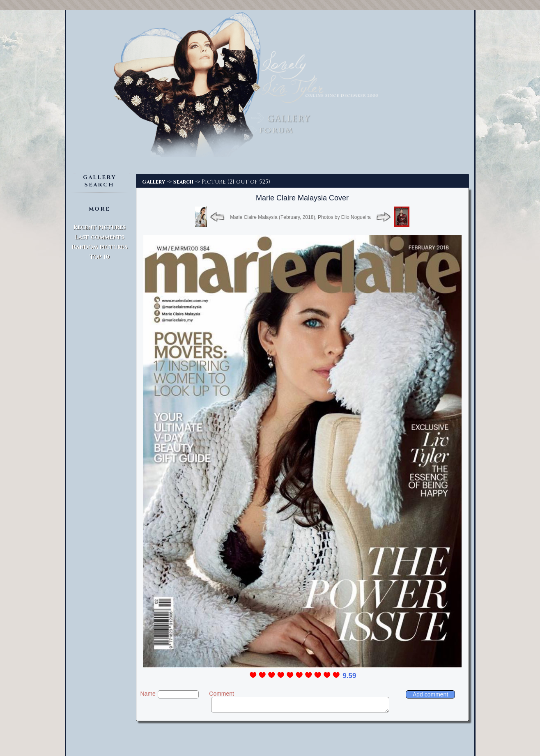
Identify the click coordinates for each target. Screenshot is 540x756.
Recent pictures (99, 227)
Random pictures (99, 247)
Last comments (99, 237)
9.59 (349, 676)
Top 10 (100, 257)
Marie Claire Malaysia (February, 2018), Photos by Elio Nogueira (300, 217)
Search (183, 182)
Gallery (154, 182)
